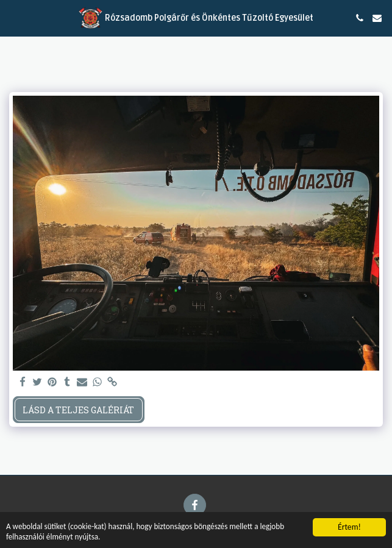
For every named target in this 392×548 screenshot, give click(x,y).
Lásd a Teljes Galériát (78, 410)
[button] (13, 18)
